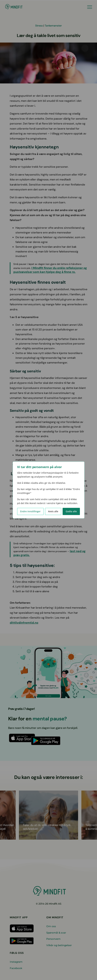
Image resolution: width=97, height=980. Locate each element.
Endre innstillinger (30, 511)
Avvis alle (53, 511)
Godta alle (71, 511)
